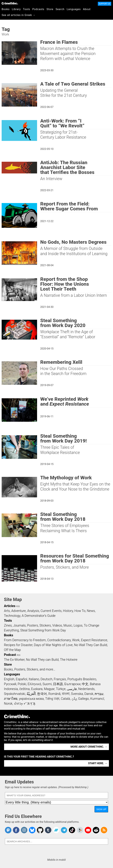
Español (22, 679)
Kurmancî (97, 699)
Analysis (33, 611)
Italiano (34, 679)
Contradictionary (59, 640)
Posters (33, 625)
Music (68, 625)
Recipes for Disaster (18, 645)
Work (76, 640)
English (9, 679)
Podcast (10, 655)
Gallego (83, 699)
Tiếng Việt (52, 699)
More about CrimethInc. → (89, 747)
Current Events (51, 611)
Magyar (49, 689)
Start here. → (98, 763)
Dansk (89, 694)
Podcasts (38, 9)
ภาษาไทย (11, 699)
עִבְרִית (99, 694)
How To (80, 611)
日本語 (58, 684)
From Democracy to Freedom (25, 640)
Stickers (45, 625)
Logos (78, 625)
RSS (18, 606)
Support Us (105, 4)
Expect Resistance (94, 640)
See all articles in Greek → (19, 15)
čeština (24, 689)
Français (60, 679)
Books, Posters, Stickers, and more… (30, 669)
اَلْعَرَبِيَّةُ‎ (31, 694)
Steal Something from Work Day (43, 630)
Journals (19, 625)
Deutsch (46, 679)
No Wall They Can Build (91, 645)
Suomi (47, 684)
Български (72, 684)
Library (16, 9)
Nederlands (86, 689)
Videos (57, 625)
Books (6, 9)
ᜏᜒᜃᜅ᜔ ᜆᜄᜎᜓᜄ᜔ (25, 704)
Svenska (77, 694)
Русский (10, 684)
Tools (27, 9)
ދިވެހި (74, 699)
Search (60, 9)
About (87, 9)
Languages (74, 9)
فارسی (72, 689)
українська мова (31, 699)
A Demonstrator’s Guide (39, 616)
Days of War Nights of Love (53, 645)
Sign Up (101, 809)
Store (50, 9)
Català (65, 699)
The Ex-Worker (14, 660)
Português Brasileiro (82, 679)
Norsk (8, 704)
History (68, 611)
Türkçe (61, 689)
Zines (8, 625)
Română (54, 694)
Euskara (37, 689)
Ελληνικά (34, 684)
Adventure (19, 611)
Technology (12, 616)
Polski (22, 684)
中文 (85, 684)
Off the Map (12, 650)
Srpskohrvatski (15, 694)
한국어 (42, 694)
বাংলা (66, 694)
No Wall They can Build (42, 660)
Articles (10, 606)
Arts (7, 611)
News (91, 611)
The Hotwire (69, 660)
